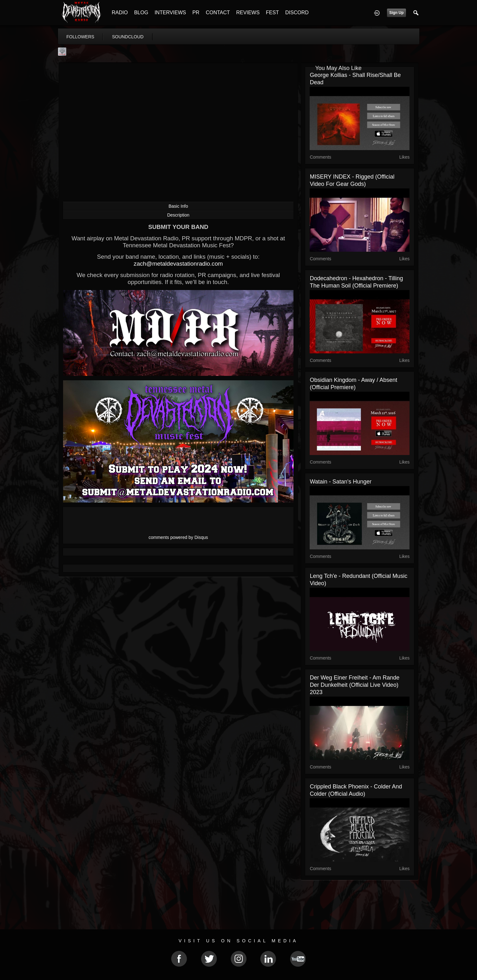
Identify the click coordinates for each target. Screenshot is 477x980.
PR (196, 13)
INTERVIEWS (170, 13)
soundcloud (128, 37)
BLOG (141, 13)
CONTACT (218, 13)
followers (81, 37)
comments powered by (178, 537)
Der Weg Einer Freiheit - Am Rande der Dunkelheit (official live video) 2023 (355, 685)
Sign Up (396, 13)
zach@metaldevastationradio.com (178, 264)
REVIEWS (248, 13)
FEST (272, 13)
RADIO (120, 13)
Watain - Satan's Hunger (341, 482)
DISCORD (297, 13)
